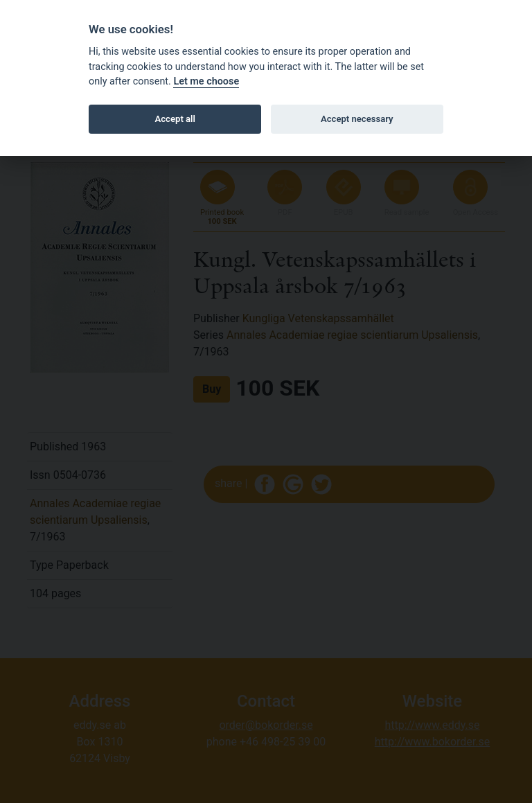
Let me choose (206, 81)
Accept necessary (357, 119)
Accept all (175, 119)
